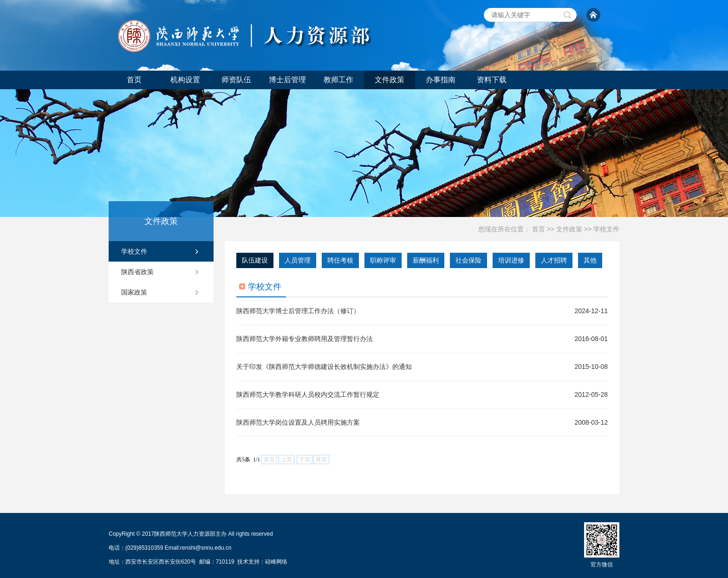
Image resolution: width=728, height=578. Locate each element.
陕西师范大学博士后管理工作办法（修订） (298, 311)
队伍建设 (255, 260)
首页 (134, 80)
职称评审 (383, 260)
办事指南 (441, 80)
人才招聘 (554, 260)
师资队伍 (236, 80)
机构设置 (185, 80)
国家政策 (134, 292)
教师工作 (338, 80)
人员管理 (298, 260)
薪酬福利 (426, 260)
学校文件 (606, 229)
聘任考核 (340, 260)
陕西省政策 (137, 272)
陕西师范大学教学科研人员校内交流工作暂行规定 (308, 394)
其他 (590, 260)
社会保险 (468, 260)
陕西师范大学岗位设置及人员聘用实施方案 (298, 422)
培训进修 (511, 260)
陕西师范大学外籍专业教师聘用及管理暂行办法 (305, 339)
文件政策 (390, 80)
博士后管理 (287, 80)
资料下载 (492, 80)
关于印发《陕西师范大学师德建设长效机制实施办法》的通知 (324, 367)
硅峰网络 (276, 562)
